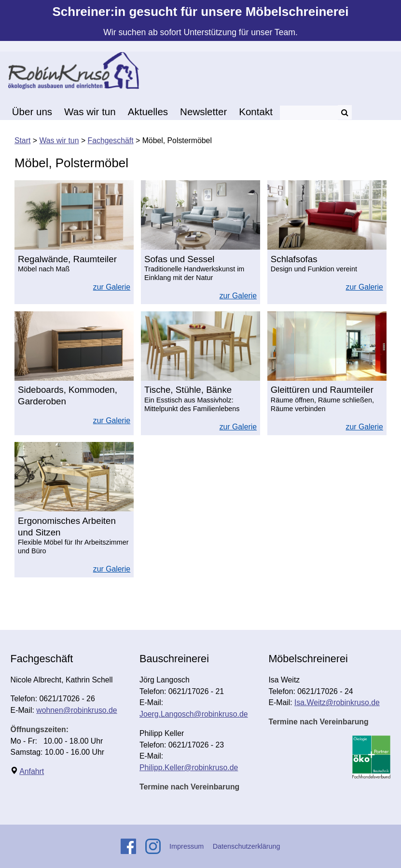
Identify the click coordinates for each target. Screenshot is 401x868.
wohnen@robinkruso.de (76, 710)
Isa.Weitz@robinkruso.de (337, 702)
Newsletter (203, 112)
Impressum (187, 846)
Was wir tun (90, 112)
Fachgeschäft (111, 140)
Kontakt (256, 112)
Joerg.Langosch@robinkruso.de (194, 714)
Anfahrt (32, 771)
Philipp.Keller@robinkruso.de (189, 768)
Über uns (32, 112)
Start (22, 140)
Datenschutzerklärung (247, 846)
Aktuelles (148, 112)
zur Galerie (112, 287)
